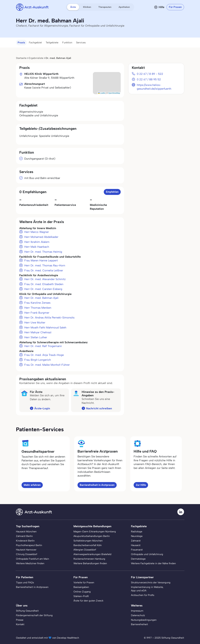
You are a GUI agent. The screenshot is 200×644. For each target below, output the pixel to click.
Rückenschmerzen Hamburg (89, 559)
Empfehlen (112, 192)
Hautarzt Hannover (26, 550)
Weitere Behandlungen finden (90, 563)
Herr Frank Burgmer (37, 313)
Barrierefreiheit (139, 624)
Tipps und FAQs (25, 582)
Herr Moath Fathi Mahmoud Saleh (45, 327)
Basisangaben (81, 587)
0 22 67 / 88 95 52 (149, 79)
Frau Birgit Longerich (38, 360)
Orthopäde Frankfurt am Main (32, 559)
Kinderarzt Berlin (25, 541)
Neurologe (137, 536)
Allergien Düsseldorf (85, 550)
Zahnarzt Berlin (24, 536)
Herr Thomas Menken (38, 308)
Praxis (21, 43)
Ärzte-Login (42, 408)
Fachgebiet (35, 43)
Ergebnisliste (36, 58)
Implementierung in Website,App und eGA (147, 589)
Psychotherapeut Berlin (29, 545)
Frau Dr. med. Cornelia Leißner (44, 270)
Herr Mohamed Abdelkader (41, 237)
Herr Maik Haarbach (37, 247)
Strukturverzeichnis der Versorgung (151, 582)
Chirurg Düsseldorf (27, 554)
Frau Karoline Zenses (37, 303)
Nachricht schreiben (99, 408)
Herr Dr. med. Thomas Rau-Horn (45, 265)
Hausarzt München (26, 531)
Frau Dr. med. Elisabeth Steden (44, 284)
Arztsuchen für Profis (143, 595)
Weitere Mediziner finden (30, 563)
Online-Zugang (82, 592)
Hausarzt (136, 545)
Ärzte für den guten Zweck (88, 601)
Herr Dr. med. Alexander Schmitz (45, 279)
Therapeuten (105, 7)
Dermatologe (138, 559)
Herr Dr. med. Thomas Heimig (43, 252)
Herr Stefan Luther (36, 337)
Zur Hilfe (141, 485)
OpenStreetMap (114, 93)
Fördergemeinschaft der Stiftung (34, 615)
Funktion (67, 43)
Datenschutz (138, 615)
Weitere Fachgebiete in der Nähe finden (153, 563)
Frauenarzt (137, 550)
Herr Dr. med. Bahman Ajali (41, 298)
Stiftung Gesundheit (27, 611)
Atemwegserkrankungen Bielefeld (92, 554)
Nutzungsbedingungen (144, 620)
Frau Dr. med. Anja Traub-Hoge (44, 355)
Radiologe (137, 531)
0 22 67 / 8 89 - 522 (150, 74)
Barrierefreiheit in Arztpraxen (97, 485)
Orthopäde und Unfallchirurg (147, 554)
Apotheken (124, 7)
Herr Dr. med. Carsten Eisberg (43, 289)
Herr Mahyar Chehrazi (38, 332)
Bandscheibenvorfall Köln (88, 545)
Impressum (137, 611)
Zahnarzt (136, 541)
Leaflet (102, 93)
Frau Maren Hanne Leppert (41, 260)
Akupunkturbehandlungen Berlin (92, 536)
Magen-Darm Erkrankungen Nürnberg (95, 531)
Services (81, 43)
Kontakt (20, 624)
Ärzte (73, 7)
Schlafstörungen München (88, 541)
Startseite (21, 58)
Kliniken (87, 7)
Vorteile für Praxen (84, 582)
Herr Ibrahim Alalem (37, 242)
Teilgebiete (52, 43)
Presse (20, 620)
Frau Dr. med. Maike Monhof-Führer (47, 365)
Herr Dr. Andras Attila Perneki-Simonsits (49, 317)
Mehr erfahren (32, 485)
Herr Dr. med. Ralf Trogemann (43, 346)
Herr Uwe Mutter (35, 322)
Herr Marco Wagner (37, 232)
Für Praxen (175, 7)
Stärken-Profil (81, 596)
